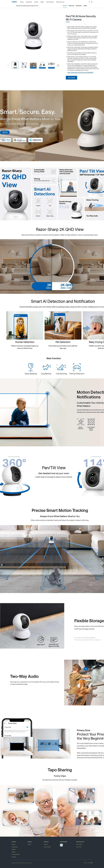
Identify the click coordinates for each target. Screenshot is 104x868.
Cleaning (14, 849)
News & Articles (47, 847)
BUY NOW (72, 78)
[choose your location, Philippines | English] (88, 863)
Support (29, 844)
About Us (46, 844)
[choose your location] (92, 2)
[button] (58, 65)
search (89, 2)
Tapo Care (14, 857)
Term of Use (79, 847)
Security (14, 844)
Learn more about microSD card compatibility (80, 73)
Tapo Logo (14, 2)
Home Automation (16, 854)
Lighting (13, 852)
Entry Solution (15, 847)
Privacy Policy (79, 844)
